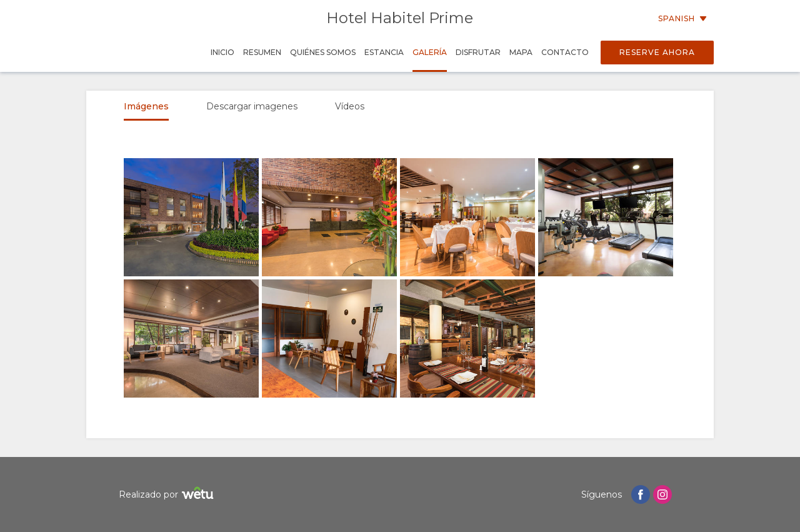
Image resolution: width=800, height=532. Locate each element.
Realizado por (168, 495)
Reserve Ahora (657, 52)
